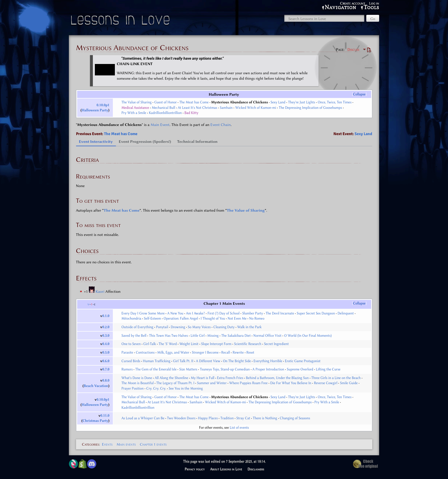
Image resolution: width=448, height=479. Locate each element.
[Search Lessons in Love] (324, 18)
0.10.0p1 (103, 105)
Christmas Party (95, 421)
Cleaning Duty (224, 327)
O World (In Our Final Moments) (308, 336)
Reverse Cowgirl (326, 383)
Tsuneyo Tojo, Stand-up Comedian (225, 369)
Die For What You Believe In (291, 383)
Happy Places (208, 418)
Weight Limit (189, 344)
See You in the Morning (186, 388)
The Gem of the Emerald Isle (156, 369)
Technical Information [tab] (197, 141)
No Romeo (257, 318)
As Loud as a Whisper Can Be (143, 418)
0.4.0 (106, 344)
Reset (250, 352)
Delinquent (346, 313)
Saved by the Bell (134, 336)
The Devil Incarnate (280, 313)
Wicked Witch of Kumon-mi (256, 108)
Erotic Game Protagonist (303, 361)
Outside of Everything (137, 327)
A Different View (208, 361)
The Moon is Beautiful (138, 383)
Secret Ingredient (276, 344)
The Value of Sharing (137, 102)
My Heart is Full (203, 378)
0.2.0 (106, 327)
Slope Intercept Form (216, 344)
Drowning (178, 327)
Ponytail (162, 327)
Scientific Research (248, 344)
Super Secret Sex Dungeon (316, 313)
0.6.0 (106, 361)
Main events (126, 444)
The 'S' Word (168, 344)
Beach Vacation (96, 386)
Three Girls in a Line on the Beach (336, 378)
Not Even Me (237, 318)
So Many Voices (199, 327)
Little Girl (198, 336)
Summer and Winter (212, 383)
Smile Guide (349, 383)
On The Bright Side (237, 361)
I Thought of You (213, 318)
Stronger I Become (205, 352)
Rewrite (238, 352)
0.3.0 (106, 336)
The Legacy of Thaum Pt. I (175, 383)
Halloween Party (95, 110)
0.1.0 (106, 316)
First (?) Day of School (223, 313)
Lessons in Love (121, 22)
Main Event (160, 125)
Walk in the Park (249, 327)
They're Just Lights (302, 102)
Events (107, 444)
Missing (213, 336)
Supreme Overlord (300, 369)
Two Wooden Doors (181, 418)
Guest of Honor (166, 102)
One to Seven (131, 344)
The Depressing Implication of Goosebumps (310, 108)
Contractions (145, 352)
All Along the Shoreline (172, 378)
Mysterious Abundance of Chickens (239, 102)
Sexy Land (278, 102)
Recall (225, 352)
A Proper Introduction (268, 369)
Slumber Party (253, 313)
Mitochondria (131, 318)
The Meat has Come (194, 102)
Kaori (100, 291)
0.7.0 (106, 369)
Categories (91, 444)
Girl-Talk (150, 344)
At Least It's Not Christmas (197, 108)
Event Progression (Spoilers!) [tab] (145, 141)
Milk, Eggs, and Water (173, 352)
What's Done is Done (137, 378)
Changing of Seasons (295, 418)
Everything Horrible (268, 361)
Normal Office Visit (268, 336)
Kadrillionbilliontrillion (165, 113)
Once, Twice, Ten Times (335, 102)
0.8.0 (106, 380)
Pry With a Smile (134, 113)
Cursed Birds (131, 361)
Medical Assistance (135, 108)
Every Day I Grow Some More (143, 313)
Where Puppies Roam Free (248, 383)
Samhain (226, 108)
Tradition (227, 418)
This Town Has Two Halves (169, 336)
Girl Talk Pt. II (183, 361)
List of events (239, 428)
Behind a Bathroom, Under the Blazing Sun (277, 378)
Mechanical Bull (163, 108)
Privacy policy (195, 469)
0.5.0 (106, 352)
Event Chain (220, 125)
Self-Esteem (153, 318)
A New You (175, 313)
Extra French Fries (230, 378)
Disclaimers (256, 469)
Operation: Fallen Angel (181, 318)
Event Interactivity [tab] (96, 141)
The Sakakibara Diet (236, 336)
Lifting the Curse (328, 369)
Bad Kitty (191, 113)
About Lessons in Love (226, 469)
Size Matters (188, 369)
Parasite (127, 352)
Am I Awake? (195, 313)
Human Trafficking (157, 361)
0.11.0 (105, 416)
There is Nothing (265, 418)
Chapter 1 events (153, 444)
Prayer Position (133, 388)
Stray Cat (243, 418)
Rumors (127, 369)
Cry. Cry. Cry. (156, 388)
